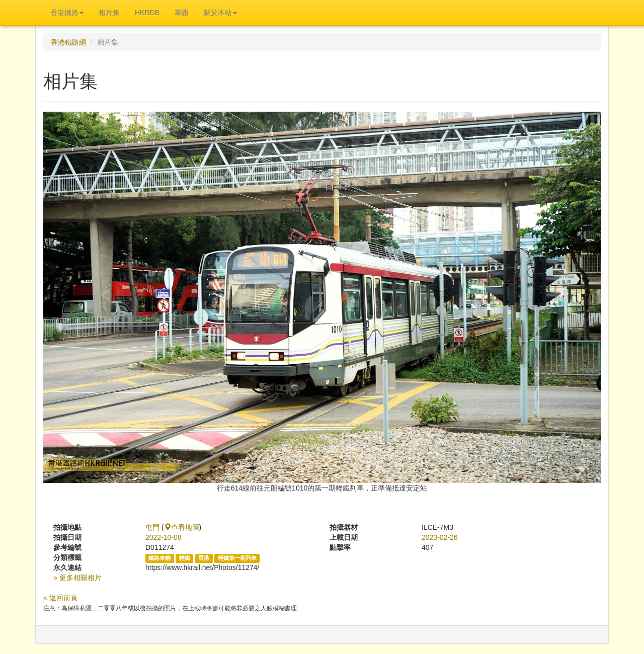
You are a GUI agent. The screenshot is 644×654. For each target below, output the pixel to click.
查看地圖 (182, 527)
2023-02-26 (440, 537)
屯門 (152, 527)
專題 (182, 13)
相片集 (109, 13)
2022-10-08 (164, 537)
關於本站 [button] (220, 13)
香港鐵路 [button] (67, 13)
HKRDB (147, 13)
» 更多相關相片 (77, 578)
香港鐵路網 (68, 42)
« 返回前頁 (60, 598)
